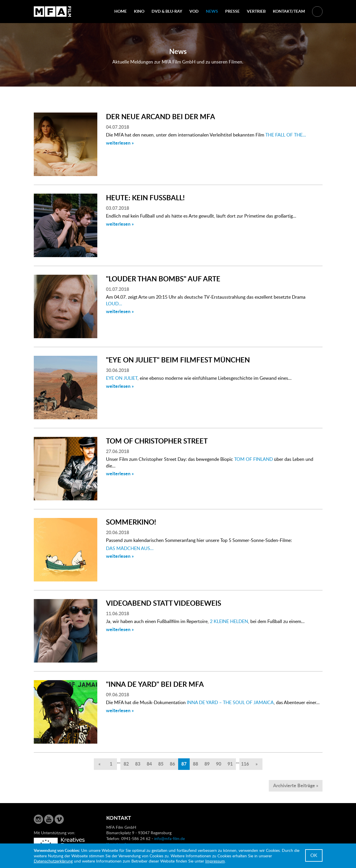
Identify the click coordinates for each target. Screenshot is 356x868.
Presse (232, 11)
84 (149, 764)
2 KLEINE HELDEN (229, 621)
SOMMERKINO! (131, 522)
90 (219, 764)
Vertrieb (256, 11)
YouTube (49, 819)
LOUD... (114, 304)
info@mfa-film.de (169, 838)
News (212, 11)
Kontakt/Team (289, 11)
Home (121, 11)
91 (230, 764)
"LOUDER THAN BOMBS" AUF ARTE (163, 279)
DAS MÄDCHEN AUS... (130, 548)
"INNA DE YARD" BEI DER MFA (155, 684)
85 (161, 764)
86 (172, 764)
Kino (139, 11)
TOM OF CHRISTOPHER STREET (157, 441)
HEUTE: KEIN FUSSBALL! (145, 198)
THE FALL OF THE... (286, 135)
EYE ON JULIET (122, 378)
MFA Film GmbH (53, 12)
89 (207, 764)
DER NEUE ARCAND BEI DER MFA (161, 116)
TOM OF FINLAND (254, 459)
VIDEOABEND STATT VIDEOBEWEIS (164, 603)
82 (126, 764)
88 (195, 764)
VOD (194, 11)
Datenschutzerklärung (53, 861)
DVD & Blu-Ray (167, 11)
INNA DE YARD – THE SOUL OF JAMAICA (230, 702)
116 (245, 764)
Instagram (38, 819)
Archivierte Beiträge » (296, 785)
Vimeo (59, 819)
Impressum (215, 861)
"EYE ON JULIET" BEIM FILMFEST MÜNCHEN (178, 360)
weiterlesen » (120, 143)
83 (138, 764)
